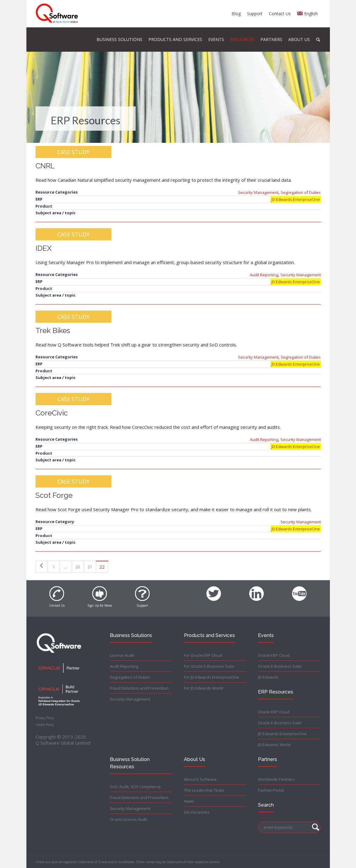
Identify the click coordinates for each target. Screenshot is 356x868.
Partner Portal (271, 790)
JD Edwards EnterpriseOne (296, 199)
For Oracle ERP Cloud (203, 655)
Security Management (258, 192)
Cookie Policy (45, 725)
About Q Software (200, 779)
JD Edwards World (274, 745)
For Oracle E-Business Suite (209, 666)
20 (78, 567)
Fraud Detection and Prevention (139, 688)
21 (90, 567)
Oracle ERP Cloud (274, 655)
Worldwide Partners (276, 779)
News (189, 801)
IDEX (44, 248)
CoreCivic (52, 413)
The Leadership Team (204, 790)
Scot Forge (54, 495)
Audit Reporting (264, 275)
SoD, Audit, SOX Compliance (135, 787)
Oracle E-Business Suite (280, 666)
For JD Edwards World (203, 688)
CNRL (45, 166)
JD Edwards (268, 677)
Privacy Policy (45, 718)
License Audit (122, 655)
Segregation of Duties (301, 192)
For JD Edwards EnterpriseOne (212, 677)
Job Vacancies (197, 812)
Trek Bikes (53, 331)
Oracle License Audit (129, 819)
